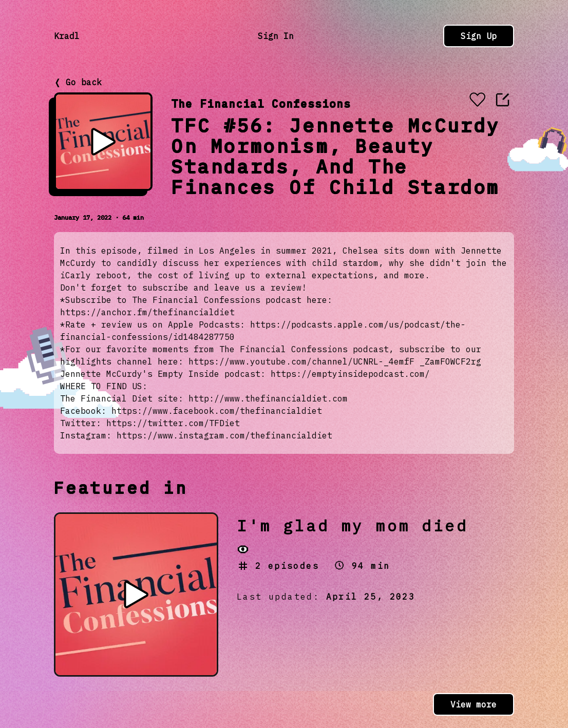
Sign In (276, 36)
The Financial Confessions (261, 103)
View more (474, 704)
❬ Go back (78, 82)
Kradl (67, 36)
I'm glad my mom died (352, 525)
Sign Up (479, 36)
